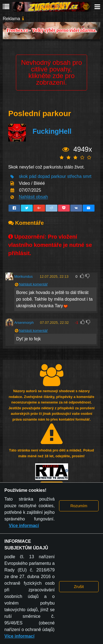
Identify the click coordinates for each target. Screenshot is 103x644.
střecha (74, 177)
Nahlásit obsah (33, 197)
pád (33, 177)
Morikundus (23, 276)
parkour (59, 177)
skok (23, 177)
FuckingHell (52, 131)
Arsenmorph (24, 323)
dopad (44, 177)
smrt (87, 177)
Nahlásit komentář (33, 284)
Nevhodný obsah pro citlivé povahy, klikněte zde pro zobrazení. (51, 72)
